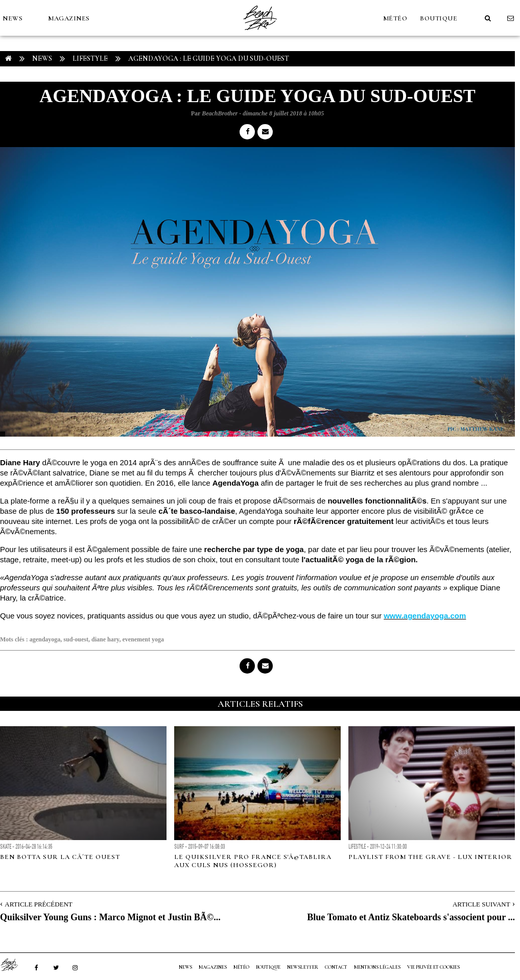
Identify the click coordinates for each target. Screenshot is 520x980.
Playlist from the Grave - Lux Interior (430, 857)
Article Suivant (481, 904)
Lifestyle (90, 58)
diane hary (105, 639)
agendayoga (45, 639)
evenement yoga (143, 639)
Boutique (439, 18)
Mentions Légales (377, 967)
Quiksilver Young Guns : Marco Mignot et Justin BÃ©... (110, 917)
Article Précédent (38, 904)
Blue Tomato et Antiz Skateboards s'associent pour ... (411, 917)
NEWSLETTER (303, 967)
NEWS (13, 18)
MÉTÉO (395, 18)
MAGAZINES (69, 18)
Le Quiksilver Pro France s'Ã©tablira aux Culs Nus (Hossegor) (253, 861)
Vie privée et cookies (433, 967)
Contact (336, 967)
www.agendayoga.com (425, 616)
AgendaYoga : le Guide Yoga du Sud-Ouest (209, 58)
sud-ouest (76, 639)
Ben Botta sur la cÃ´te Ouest (60, 857)
